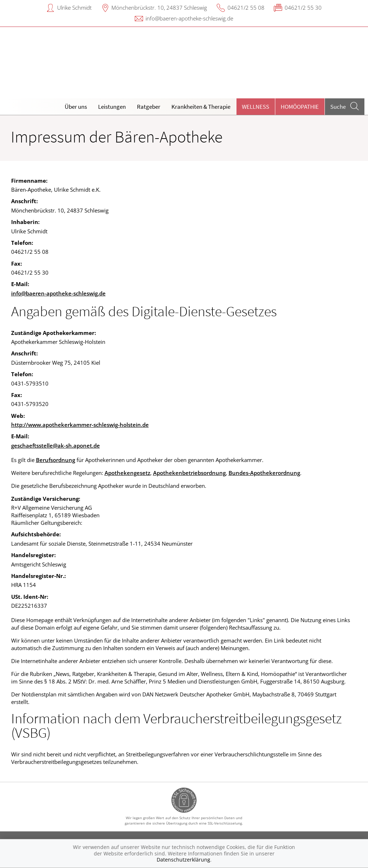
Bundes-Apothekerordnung (264, 473)
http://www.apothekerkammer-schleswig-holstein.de (80, 425)
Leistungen (112, 107)
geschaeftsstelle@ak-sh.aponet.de (56, 445)
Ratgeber (149, 107)
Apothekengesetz (127, 473)
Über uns (76, 107)
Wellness (256, 107)
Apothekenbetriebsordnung (189, 473)
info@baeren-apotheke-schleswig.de (189, 18)
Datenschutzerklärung (183, 860)
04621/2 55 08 (246, 8)
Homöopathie (300, 107)
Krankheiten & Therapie (201, 107)
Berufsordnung (56, 460)
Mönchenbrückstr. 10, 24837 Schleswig (159, 8)
